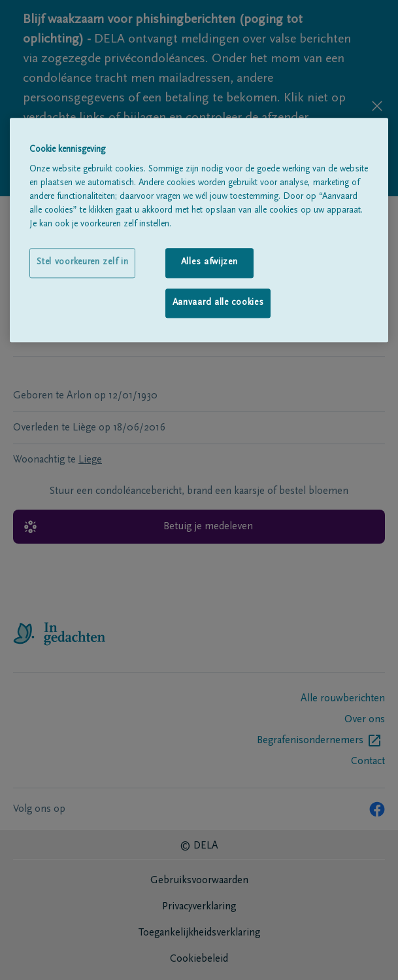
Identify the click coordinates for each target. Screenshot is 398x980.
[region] (199, 230)
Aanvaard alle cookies (218, 303)
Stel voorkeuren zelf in (82, 263)
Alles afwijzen (209, 263)
